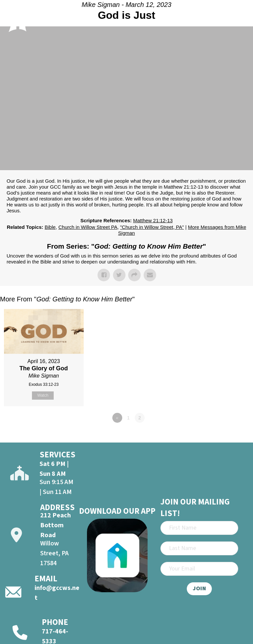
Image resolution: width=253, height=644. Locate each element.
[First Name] (199, 528)
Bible (50, 227)
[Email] (199, 569)
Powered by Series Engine (229, 436)
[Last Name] (199, 548)
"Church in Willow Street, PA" (152, 227)
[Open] (240, 18)
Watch (43, 395)
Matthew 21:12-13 (153, 220)
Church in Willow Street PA (88, 227)
